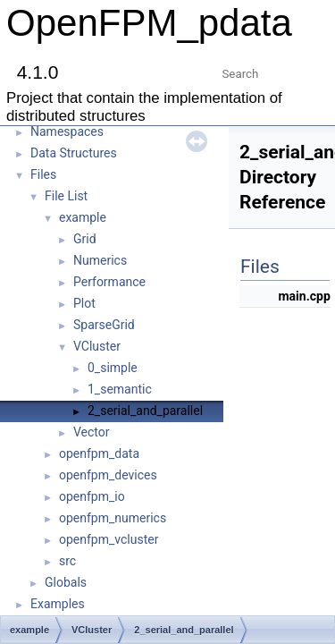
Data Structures (74, 153)
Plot (84, 303)
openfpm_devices (108, 475)
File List (66, 196)
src (67, 561)
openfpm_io (92, 496)
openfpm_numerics (113, 518)
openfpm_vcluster (109, 539)
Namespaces (67, 131)
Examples (58, 604)
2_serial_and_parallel (145, 411)
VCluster (97, 346)
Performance (109, 282)
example (83, 217)
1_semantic (120, 389)
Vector (92, 432)
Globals (66, 582)
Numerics (100, 260)
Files (43, 174)
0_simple (113, 368)
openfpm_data (99, 453)
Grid (85, 239)
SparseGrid (104, 325)
